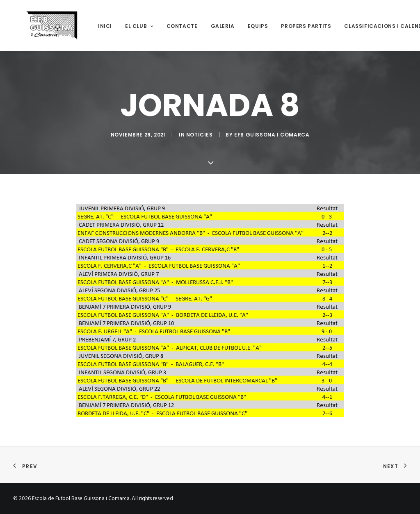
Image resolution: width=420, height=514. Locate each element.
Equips (245, 26)
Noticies (200, 135)
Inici (92, 26)
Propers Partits (293, 26)
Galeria (210, 26)
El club (126, 26)
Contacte (169, 26)
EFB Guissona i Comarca (272, 135)
